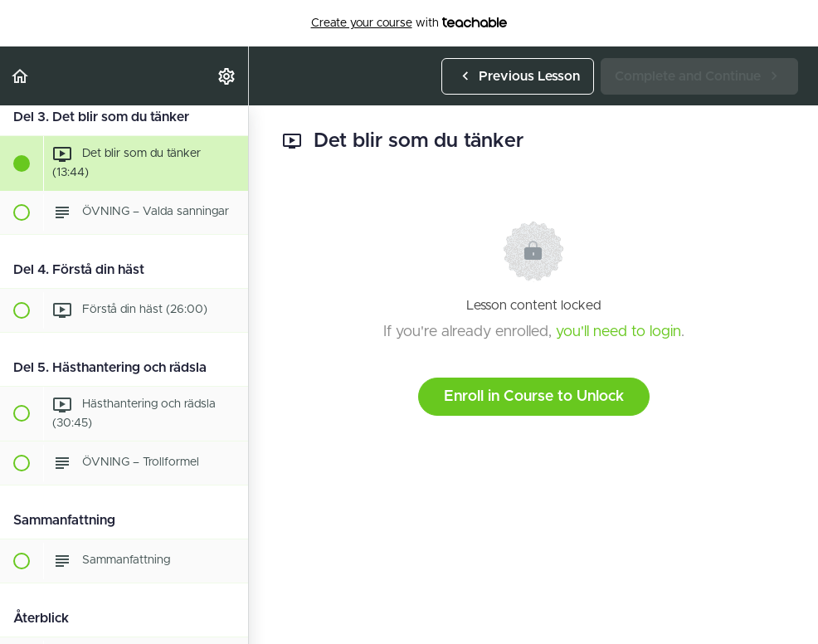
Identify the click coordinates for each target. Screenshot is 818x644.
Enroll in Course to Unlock (534, 397)
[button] (21, 76)
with (409, 23)
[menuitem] (227, 76)
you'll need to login (618, 332)
